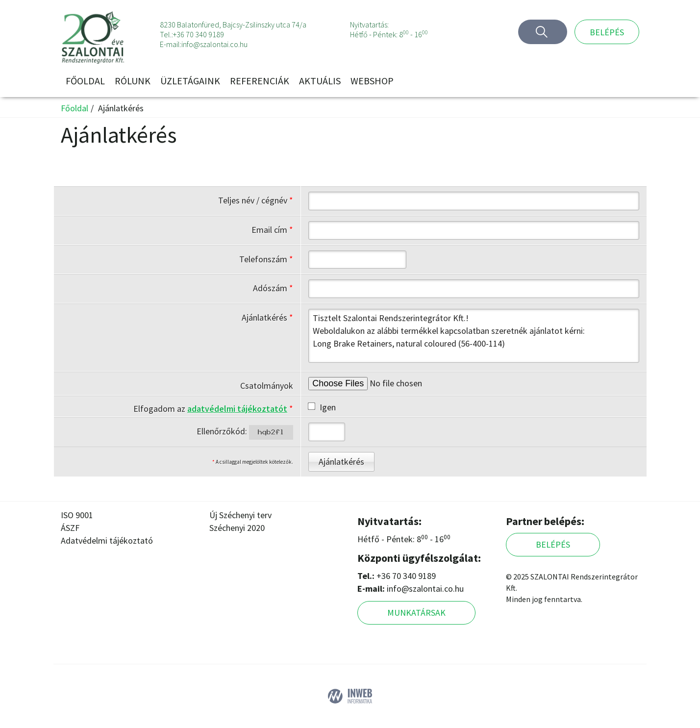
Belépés (607, 32)
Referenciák (260, 81)
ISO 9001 (77, 515)
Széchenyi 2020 (237, 528)
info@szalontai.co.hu (214, 44)
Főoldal (85, 81)
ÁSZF (70, 528)
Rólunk (133, 81)
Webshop (372, 81)
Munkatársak (416, 613)
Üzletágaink (190, 81)
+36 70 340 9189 (199, 34)
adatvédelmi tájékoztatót (237, 409)
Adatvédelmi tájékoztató (107, 540)
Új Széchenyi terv (240, 515)
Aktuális (320, 81)
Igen (322, 407)
